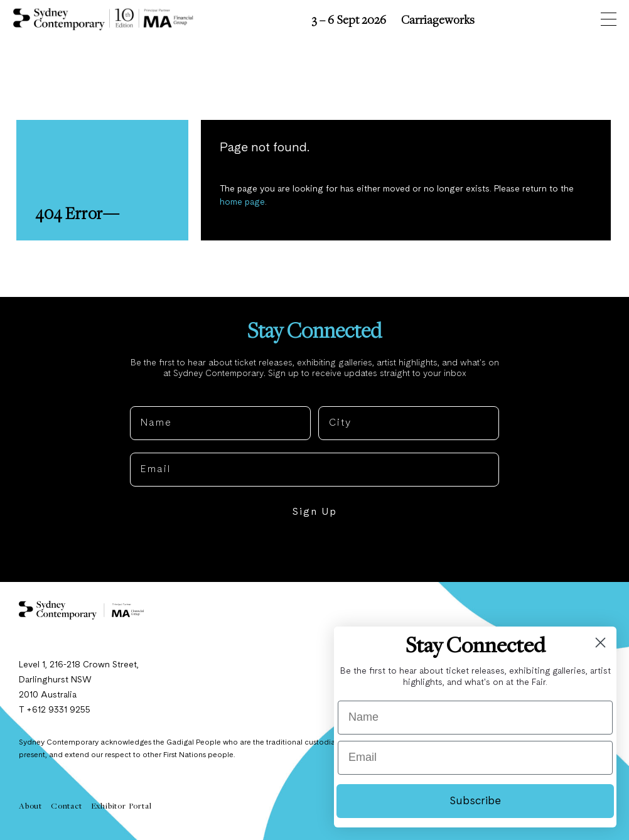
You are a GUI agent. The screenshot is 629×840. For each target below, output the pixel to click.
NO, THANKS (315, 551)
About (30, 805)
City (330, 396)
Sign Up (314, 512)
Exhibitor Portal (121, 805)
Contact (67, 805)
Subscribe (475, 801)
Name (146, 396)
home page (242, 202)
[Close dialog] (600, 643)
